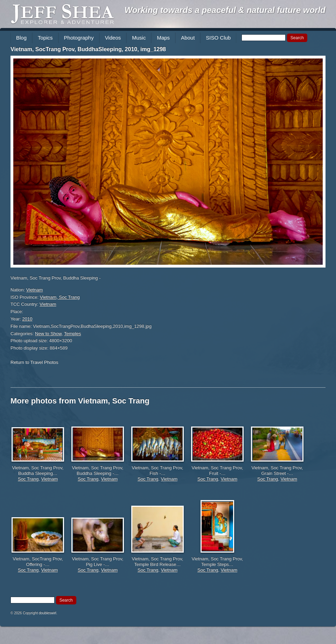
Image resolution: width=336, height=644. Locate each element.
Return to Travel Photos (34, 362)
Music (139, 38)
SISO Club (218, 38)
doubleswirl (48, 613)
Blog (21, 38)
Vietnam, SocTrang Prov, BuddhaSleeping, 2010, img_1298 (88, 49)
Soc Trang (28, 479)
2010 (27, 319)
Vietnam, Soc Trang (60, 297)
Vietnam (34, 290)
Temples (72, 334)
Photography (79, 38)
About (188, 38)
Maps (163, 38)
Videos (113, 38)
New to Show (48, 334)
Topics (45, 38)
